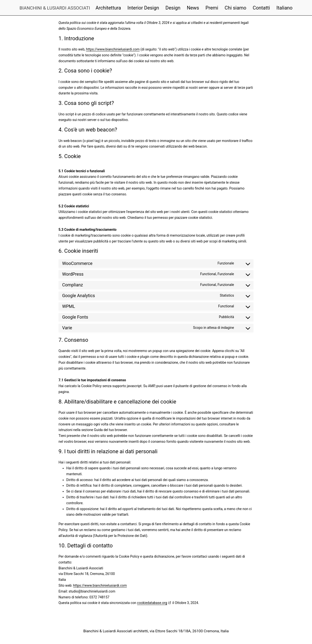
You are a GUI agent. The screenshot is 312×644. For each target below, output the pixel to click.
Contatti (261, 8)
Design (173, 8)
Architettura (108, 8)
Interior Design (143, 8)
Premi (212, 8)
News (193, 8)
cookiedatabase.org (152, 603)
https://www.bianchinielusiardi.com (113, 49)
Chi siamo (236, 8)
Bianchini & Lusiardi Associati (55, 8)
